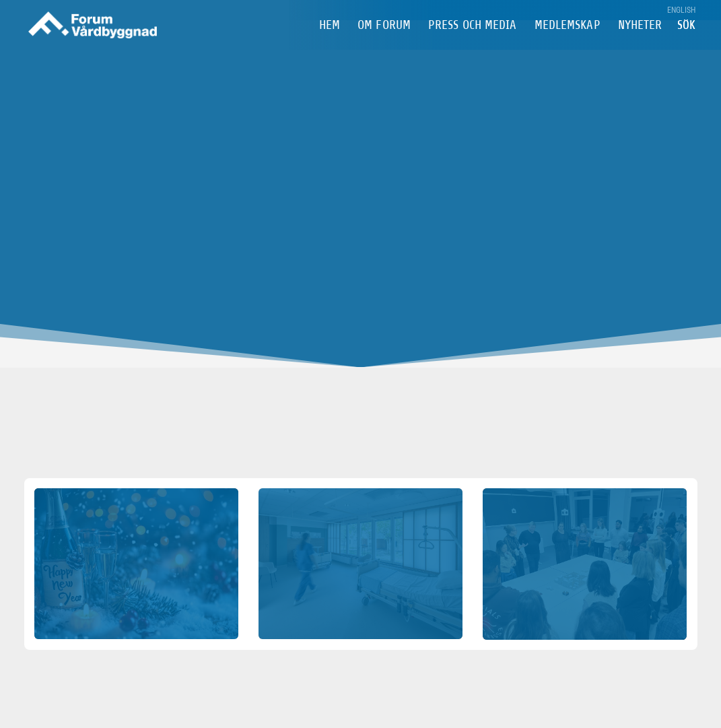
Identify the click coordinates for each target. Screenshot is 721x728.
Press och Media (473, 46)
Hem (330, 46)
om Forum (384, 46)
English (682, 10)
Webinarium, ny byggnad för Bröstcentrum (584, 539)
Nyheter (640, 46)
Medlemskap (568, 46)
